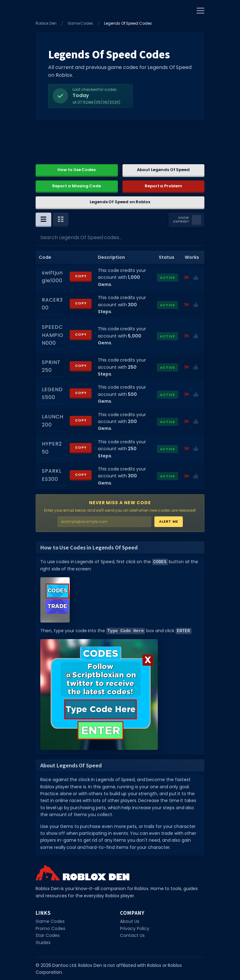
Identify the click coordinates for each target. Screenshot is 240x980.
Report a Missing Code (77, 186)
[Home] (43, 9)
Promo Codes (50, 928)
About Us (130, 921)
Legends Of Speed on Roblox (120, 202)
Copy (81, 276)
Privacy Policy (135, 928)
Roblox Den (46, 23)
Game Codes (80, 23)
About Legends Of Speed (163, 170)
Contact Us (132, 935)
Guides (43, 942)
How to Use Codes (77, 170)
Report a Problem (163, 186)
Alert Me (169, 521)
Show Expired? (181, 220)
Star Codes (48, 935)
